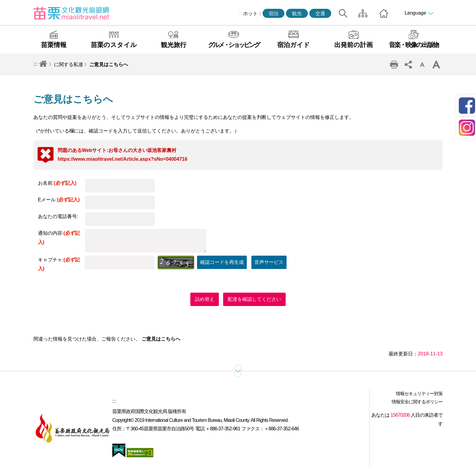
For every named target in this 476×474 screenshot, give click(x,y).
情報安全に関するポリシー (417, 402)
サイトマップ (363, 13)
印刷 (394, 65)
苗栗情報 (54, 45)
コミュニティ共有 (408, 65)
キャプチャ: (59, 264)
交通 (320, 13)
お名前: (57, 183)
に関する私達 (69, 64)
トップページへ (384, 13)
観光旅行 (174, 45)
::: (240, 13)
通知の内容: (59, 238)
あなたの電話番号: (58, 216)
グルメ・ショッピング (234, 45)
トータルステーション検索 (343, 13)
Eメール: (59, 200)
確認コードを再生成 (222, 262)
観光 (297, 13)
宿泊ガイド (294, 45)
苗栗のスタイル (114, 45)
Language (415, 13)
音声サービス (269, 262)
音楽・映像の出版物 (414, 45)
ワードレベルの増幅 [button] (436, 65)
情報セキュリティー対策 (419, 393)
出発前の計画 (354, 45)
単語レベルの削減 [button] (422, 65)
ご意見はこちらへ (109, 64)
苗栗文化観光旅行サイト (71, 13)
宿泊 (274, 13)
